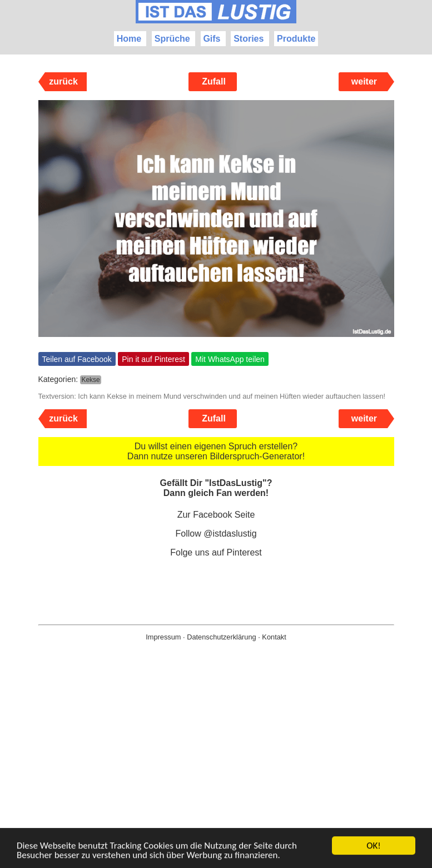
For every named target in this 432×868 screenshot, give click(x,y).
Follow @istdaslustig (216, 534)
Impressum (163, 637)
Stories (249, 39)
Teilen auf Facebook (77, 359)
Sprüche (172, 39)
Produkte (296, 39)
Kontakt (274, 637)
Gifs (212, 39)
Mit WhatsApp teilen (230, 359)
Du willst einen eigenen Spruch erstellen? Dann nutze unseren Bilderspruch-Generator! (216, 451)
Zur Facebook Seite (216, 515)
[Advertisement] (216, 772)
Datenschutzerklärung (221, 637)
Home (129, 39)
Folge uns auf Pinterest (216, 552)
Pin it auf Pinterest (153, 359)
